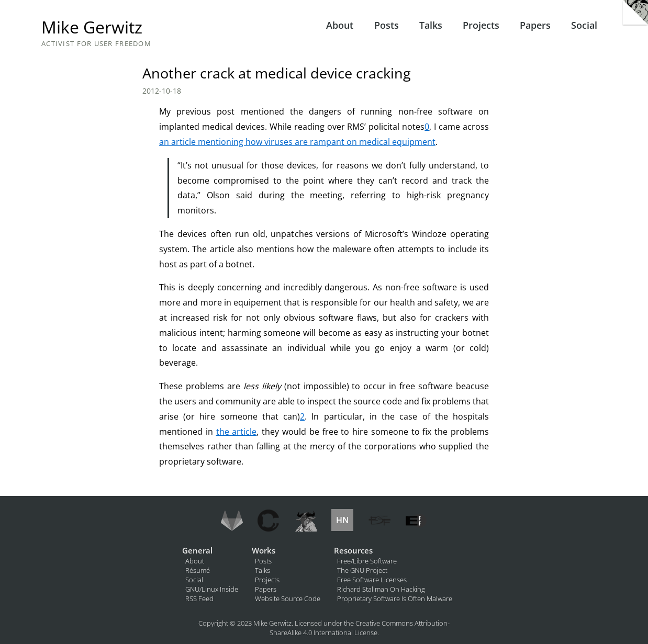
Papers (535, 25)
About (340, 25)
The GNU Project (362, 570)
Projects (481, 25)
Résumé (198, 570)
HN (343, 520)
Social (584, 25)
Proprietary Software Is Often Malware (395, 598)
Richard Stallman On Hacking (381, 589)
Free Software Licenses (372, 580)
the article (237, 432)
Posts (387, 25)
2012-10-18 (162, 91)
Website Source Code (288, 598)
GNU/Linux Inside (212, 589)
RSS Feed (199, 598)
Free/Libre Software (367, 561)
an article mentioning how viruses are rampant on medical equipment (297, 142)
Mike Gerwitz (92, 27)
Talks (431, 25)
